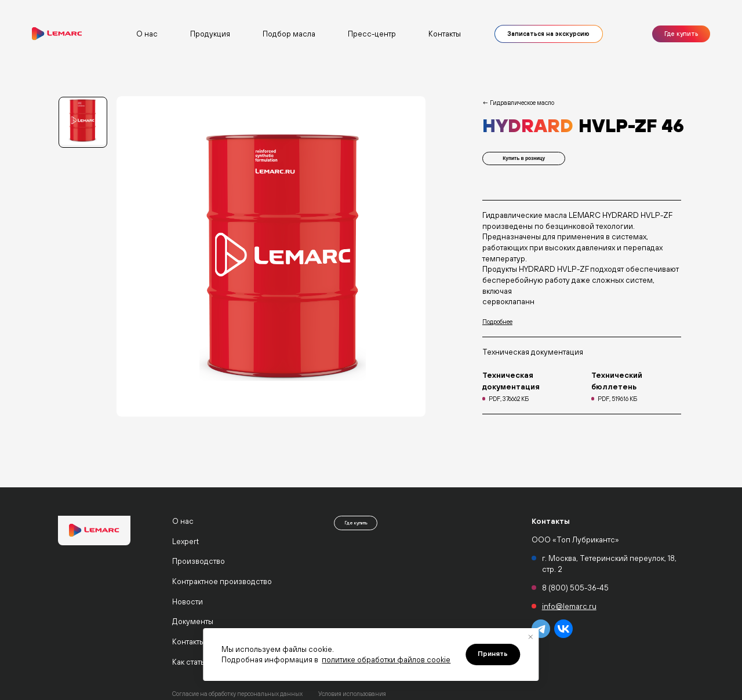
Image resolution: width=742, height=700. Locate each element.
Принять (493, 654)
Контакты (445, 34)
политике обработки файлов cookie (386, 659)
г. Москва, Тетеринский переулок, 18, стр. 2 (609, 564)
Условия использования (352, 694)
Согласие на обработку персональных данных (237, 694)
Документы (193, 621)
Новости (188, 601)
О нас (183, 521)
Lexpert (185, 541)
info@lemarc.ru (569, 606)
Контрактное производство (222, 581)
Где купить (681, 34)
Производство (199, 561)
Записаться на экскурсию (548, 34)
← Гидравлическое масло (518, 103)
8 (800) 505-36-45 (575, 588)
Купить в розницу (524, 160)
